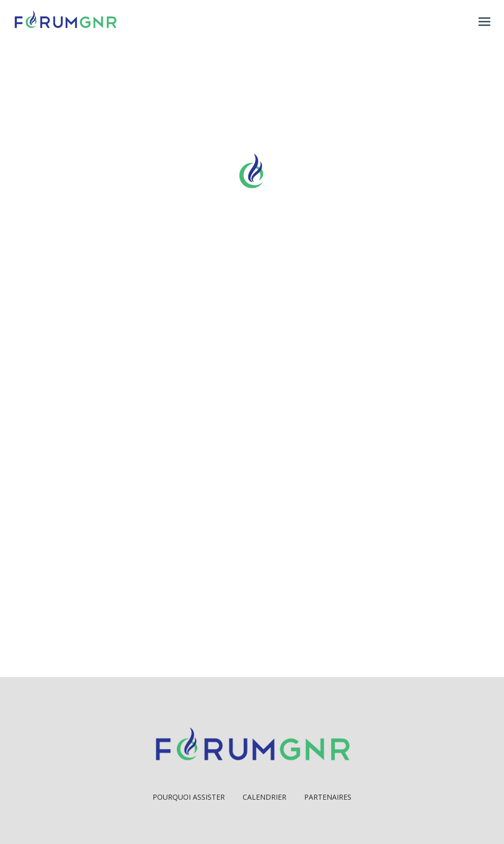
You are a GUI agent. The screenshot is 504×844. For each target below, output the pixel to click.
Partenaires (328, 797)
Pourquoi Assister (189, 797)
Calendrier (264, 797)
